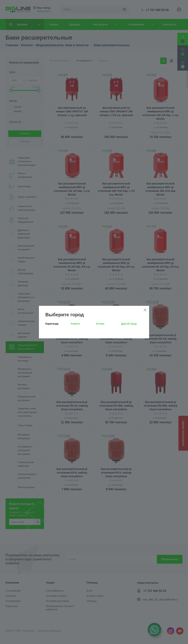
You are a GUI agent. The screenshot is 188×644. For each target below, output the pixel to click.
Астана (100, 324)
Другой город (129, 324)
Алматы (75, 324)
